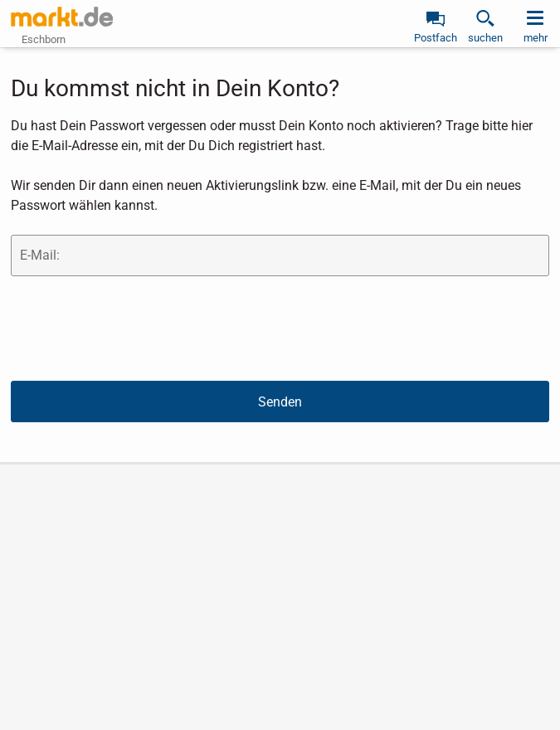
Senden (280, 402)
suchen (485, 38)
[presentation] (137, 328)
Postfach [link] (436, 38)
